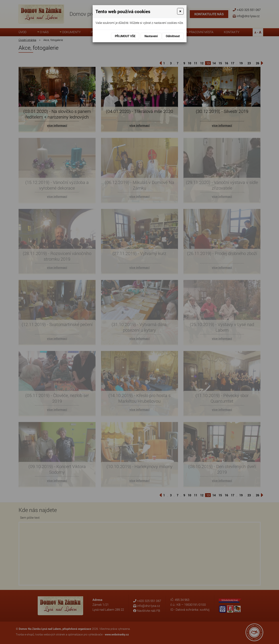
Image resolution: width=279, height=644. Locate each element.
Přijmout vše (125, 36)
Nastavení (151, 36)
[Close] (180, 11)
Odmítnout (173, 36)
